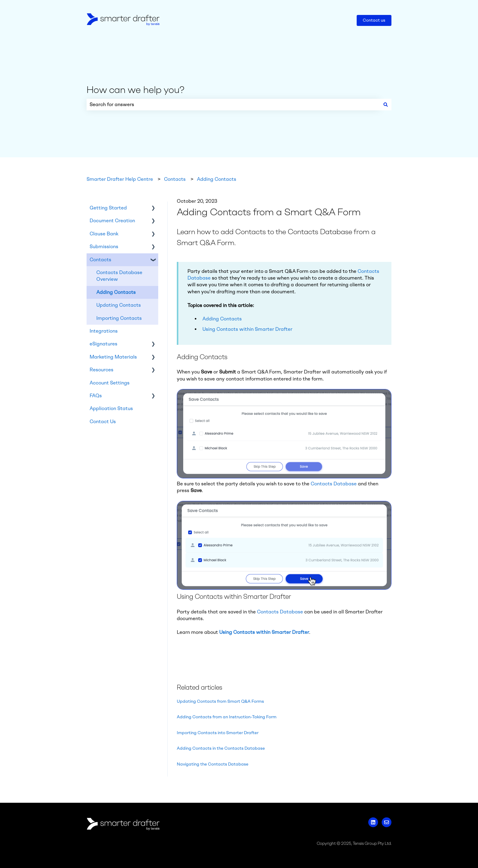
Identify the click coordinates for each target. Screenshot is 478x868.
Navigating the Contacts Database (213, 764)
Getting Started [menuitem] (108, 208)
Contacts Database (334, 484)
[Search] (386, 105)
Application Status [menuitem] (111, 408)
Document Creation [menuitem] (112, 221)
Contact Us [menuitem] (103, 421)
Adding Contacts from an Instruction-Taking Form (227, 717)
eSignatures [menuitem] (103, 344)
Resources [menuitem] (102, 370)
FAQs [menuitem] (96, 396)
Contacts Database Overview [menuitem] (119, 276)
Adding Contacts (217, 179)
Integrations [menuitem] (104, 331)
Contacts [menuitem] (100, 260)
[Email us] (387, 822)
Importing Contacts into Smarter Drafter (218, 733)
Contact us (374, 20)
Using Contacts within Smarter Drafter (247, 329)
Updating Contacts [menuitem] (119, 305)
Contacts (175, 179)
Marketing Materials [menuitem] (113, 357)
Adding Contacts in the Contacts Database (221, 748)
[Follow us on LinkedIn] (373, 822)
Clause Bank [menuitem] (104, 234)
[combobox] (233, 105)
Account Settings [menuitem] (110, 383)
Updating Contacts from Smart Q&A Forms (220, 701)
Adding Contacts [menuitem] (116, 292)
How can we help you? (136, 90)
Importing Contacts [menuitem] (119, 318)
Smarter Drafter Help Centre (120, 179)
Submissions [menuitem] (104, 246)
